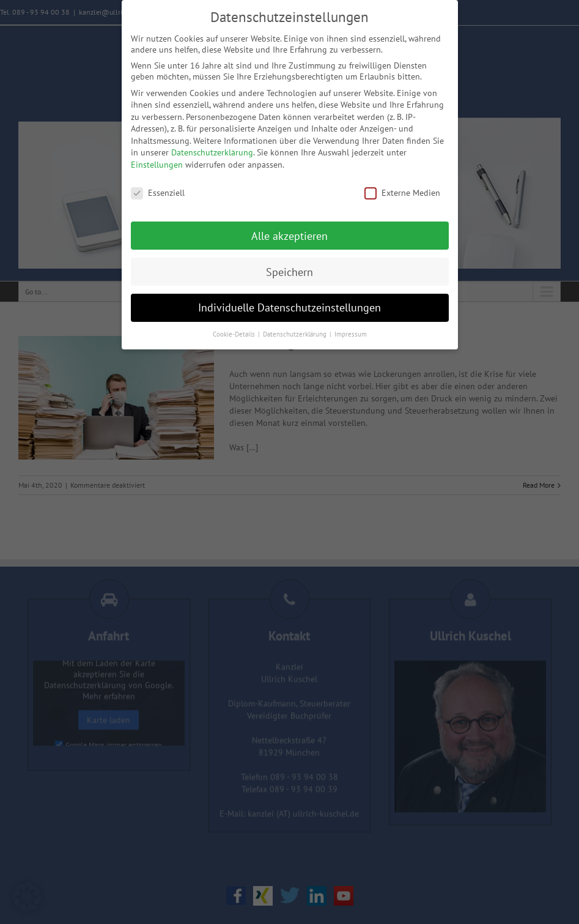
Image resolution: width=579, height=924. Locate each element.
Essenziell (158, 193)
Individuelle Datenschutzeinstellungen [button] (289, 307)
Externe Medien (402, 193)
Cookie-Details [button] (235, 334)
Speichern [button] (289, 272)
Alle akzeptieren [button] (289, 236)
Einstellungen (157, 165)
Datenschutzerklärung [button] (296, 334)
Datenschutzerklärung (212, 152)
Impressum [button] (351, 334)
